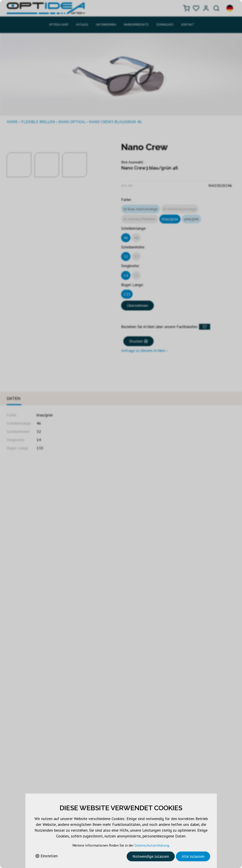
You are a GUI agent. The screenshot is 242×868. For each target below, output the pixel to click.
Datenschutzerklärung (152, 845)
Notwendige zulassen (151, 856)
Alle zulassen (193, 856)
